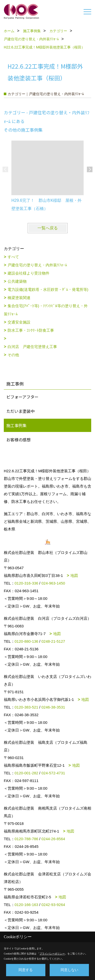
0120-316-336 (26, 583)
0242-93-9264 (53, 905)
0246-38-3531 (53, 707)
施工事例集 (16, 425)
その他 (13, 355)
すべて (13, 257)
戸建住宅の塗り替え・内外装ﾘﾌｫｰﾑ (37, 265)
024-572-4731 (53, 773)
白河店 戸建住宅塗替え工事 (32, 347)
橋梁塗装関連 (19, 298)
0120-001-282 (26, 773)
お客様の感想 (18, 440)
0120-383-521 (26, 707)
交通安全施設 (19, 322)
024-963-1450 (53, 583)
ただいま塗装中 (21, 411)
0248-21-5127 (53, 641)
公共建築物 (17, 281)
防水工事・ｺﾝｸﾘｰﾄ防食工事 (31, 330)
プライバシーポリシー (52, 954)
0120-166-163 (26, 905)
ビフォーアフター (22, 397)
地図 (74, 575)
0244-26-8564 (53, 839)
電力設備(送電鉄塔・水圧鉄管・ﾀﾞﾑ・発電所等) (48, 289)
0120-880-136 (26, 641)
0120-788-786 (26, 839)
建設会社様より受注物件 (29, 273)
